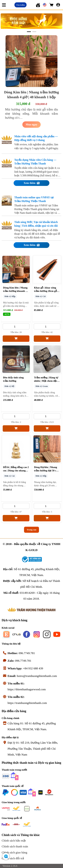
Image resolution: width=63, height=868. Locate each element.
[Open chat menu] (6, 856)
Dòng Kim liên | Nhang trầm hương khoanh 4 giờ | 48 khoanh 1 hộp (15, 291)
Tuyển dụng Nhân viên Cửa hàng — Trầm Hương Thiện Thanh (35, 162)
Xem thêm (32, 183)
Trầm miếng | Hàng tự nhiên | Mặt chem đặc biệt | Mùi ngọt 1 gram (46, 381)
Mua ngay (32, 124)
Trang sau (32, 530)
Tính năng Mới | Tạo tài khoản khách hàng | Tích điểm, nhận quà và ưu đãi (36, 224)
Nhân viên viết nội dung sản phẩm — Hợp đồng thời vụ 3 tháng (36, 138)
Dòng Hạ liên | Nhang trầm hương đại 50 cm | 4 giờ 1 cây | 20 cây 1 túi (47, 471)
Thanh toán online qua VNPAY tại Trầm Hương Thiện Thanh (34, 199)
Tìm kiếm (20, 5)
